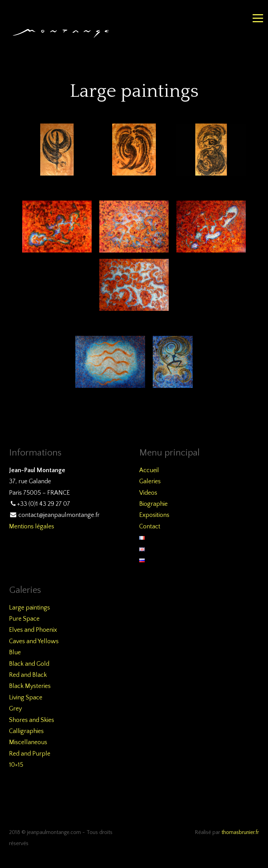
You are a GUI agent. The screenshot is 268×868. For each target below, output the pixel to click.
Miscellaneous (28, 742)
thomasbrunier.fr (240, 832)
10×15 (16, 765)
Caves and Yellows (34, 641)
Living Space (26, 698)
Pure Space (24, 619)
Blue (15, 653)
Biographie (153, 504)
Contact (150, 527)
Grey (15, 709)
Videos (148, 493)
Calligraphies (26, 731)
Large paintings (30, 608)
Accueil (149, 470)
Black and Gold (29, 664)
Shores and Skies (32, 720)
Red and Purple (30, 754)
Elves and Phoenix (33, 630)
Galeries (150, 482)
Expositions (154, 515)
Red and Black (28, 675)
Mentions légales (32, 527)
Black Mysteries (30, 686)
